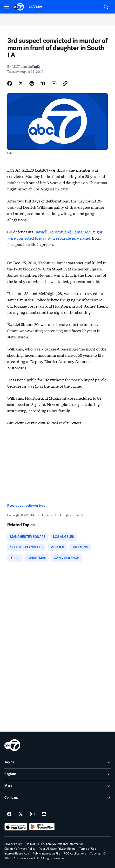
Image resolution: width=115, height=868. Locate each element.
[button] (7, 7)
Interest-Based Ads (17, 854)
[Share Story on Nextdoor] (43, 83)
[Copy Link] (65, 83)
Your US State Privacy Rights (57, 849)
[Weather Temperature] (91, 7)
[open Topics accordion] (57, 762)
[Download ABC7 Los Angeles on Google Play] (42, 827)
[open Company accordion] (57, 798)
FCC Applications (75, 854)
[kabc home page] (12, 745)
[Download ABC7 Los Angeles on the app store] (16, 827)
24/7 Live (36, 7)
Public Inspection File (46, 854)
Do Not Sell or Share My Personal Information (55, 844)
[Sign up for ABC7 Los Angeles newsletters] (44, 814)
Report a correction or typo (26, 506)
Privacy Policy (13, 844)
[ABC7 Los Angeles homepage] (19, 7)
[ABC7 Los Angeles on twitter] (21, 814)
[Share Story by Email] (54, 83)
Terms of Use (88, 849)
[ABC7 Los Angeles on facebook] (9, 814)
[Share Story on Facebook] (10, 83)
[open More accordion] (57, 786)
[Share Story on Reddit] (32, 83)
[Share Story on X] (21, 83)
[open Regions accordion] (57, 774)
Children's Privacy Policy (20, 849)
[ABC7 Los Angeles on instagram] (32, 814)
